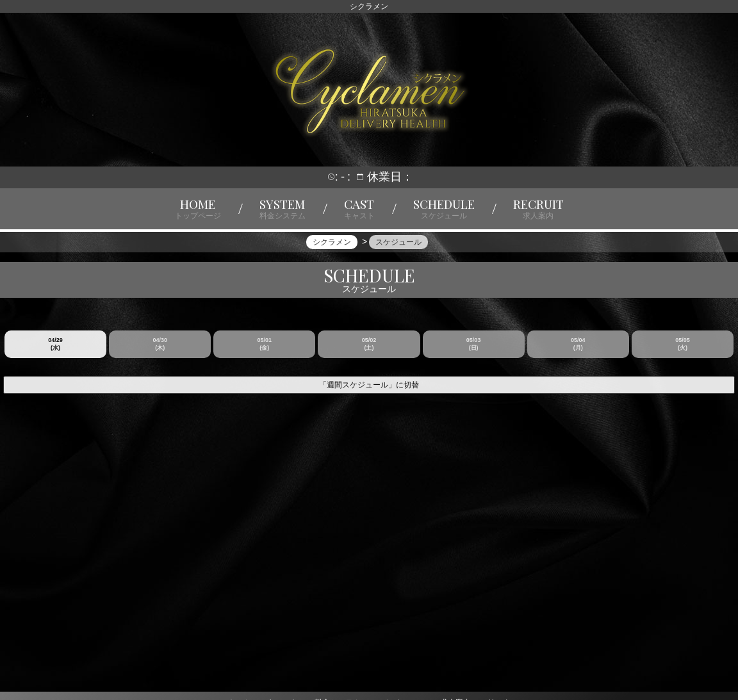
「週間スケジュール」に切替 (369, 393)
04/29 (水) (55, 352)
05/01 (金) (265, 352)
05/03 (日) (474, 352)
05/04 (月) (578, 352)
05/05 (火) (683, 352)
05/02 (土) (369, 352)
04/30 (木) (160, 352)
